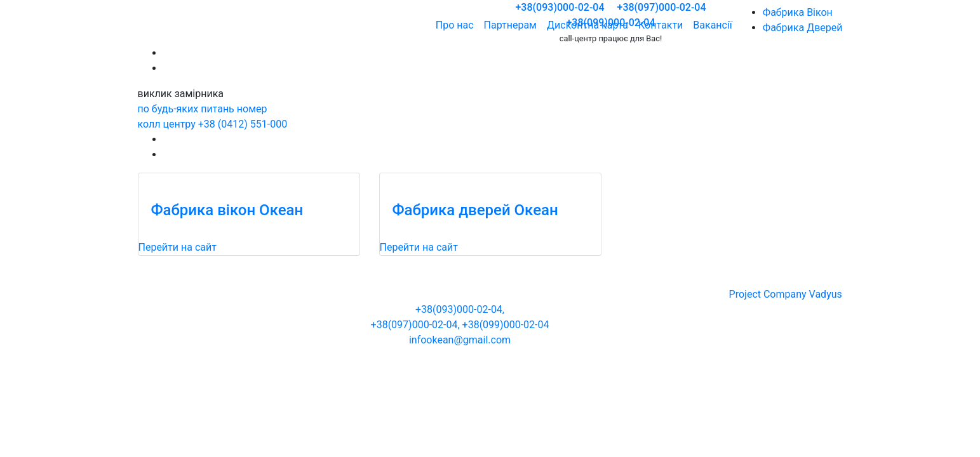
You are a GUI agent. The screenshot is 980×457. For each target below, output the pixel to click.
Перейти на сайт (178, 247)
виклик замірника (181, 94)
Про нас (455, 25)
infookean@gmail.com (460, 340)
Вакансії (712, 25)
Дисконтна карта (587, 25)
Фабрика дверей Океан (475, 210)
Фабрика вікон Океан (227, 210)
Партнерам (510, 25)
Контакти (661, 25)
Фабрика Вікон (798, 12)
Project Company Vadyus (786, 294)
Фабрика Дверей (803, 28)
